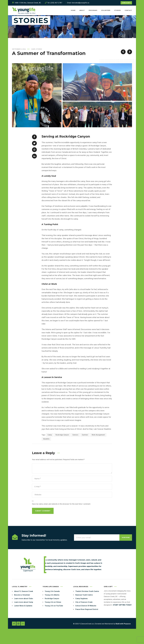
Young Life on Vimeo (53, 617)
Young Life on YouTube (54, 621)
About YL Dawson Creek (24, 607)
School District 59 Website (86, 621)
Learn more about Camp (24, 617)
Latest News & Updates (23, 621)
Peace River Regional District (87, 625)
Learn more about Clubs (24, 614)
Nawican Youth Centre (84, 610)
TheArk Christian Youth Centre (87, 607)
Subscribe (126, 553)
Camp (33, 64)
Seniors (75, 450)
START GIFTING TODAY (122, 620)
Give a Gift (126, 3)
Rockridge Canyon (62, 450)
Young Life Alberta (52, 610)
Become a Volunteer (22, 610)
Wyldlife (46, 454)
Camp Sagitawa (81, 614)
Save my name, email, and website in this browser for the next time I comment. (61, 519)
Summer (85, 450)
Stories (39, 64)
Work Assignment (98, 450)
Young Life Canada (52, 607)
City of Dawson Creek (84, 617)
